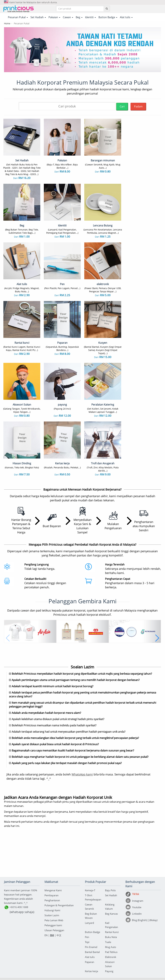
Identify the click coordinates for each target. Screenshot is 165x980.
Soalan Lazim (52, 883)
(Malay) (153, 888)
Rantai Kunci (112, 899)
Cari (122, 106)
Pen (87, 904)
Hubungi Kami (52, 878)
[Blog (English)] (137, 888)
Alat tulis (90, 924)
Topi (87, 909)
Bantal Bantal (92, 919)
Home (7, 23)
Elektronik (111, 924)
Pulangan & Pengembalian (59, 873)
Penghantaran (52, 868)
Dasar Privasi (92, 959)
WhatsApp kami (82, 742)
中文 (59, 903)
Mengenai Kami (53, 858)
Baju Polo (110, 858)
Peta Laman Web (54, 888)
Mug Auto (111, 914)
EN (46, 903)
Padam (138, 106)
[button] (8, 588)
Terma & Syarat (74, 959)
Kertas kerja (91, 939)
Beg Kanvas (111, 881)
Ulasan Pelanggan (54, 898)
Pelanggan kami (53, 893)
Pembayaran (51, 863)
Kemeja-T (90, 858)
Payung (109, 939)
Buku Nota (111, 904)
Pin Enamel (91, 914)
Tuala (108, 909)
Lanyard (89, 890)
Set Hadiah (111, 863)
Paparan (90, 929)
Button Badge (92, 899)
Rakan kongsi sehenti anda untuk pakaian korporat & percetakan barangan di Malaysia (82, 976)
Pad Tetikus (111, 919)
